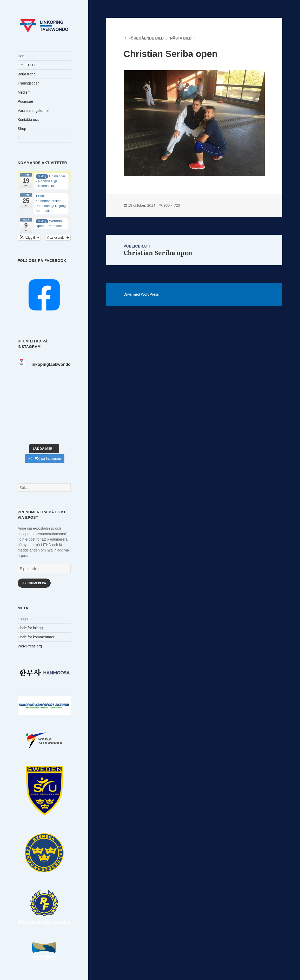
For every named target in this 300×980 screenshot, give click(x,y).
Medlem (24, 92)
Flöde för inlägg (30, 628)
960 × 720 (172, 205)
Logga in (25, 619)
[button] (29, 238)
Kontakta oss (28, 120)
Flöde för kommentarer (36, 637)
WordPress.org (30, 646)
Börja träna (26, 74)
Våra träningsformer (34, 111)
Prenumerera (34, 583)
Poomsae (25, 101)
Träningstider (28, 83)
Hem (22, 56)
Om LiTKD (26, 65)
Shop (22, 129)
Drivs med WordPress (141, 294)
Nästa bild (181, 38)
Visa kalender (58, 238)
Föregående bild (146, 38)
